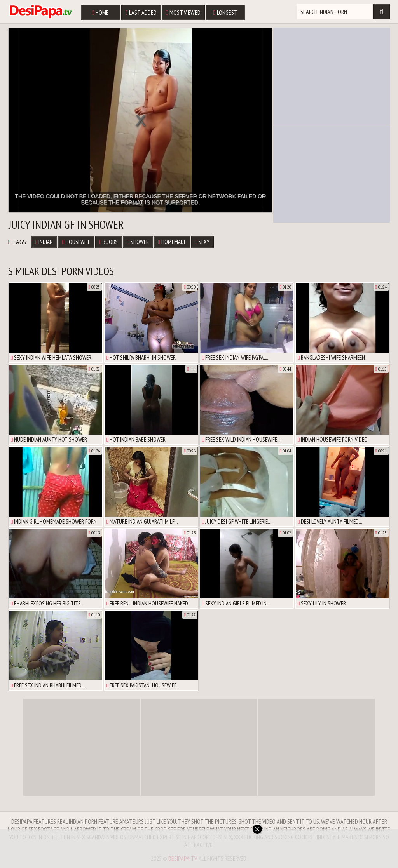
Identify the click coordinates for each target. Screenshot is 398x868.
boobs (109, 242)
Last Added (141, 12)
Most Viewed (183, 12)
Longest (225, 12)
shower (138, 242)
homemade (172, 242)
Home (100, 12)
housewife (76, 242)
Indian (44, 242)
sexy (202, 242)
